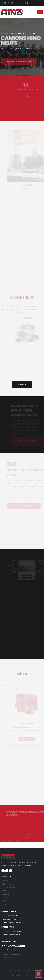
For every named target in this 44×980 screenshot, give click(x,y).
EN (27, 3)
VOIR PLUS (22, 385)
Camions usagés (9, 887)
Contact (6, 904)
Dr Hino (5, 898)
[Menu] (40, 12)
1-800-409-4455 (8, 950)
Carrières (6, 901)
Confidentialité (16, 975)
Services (6, 894)
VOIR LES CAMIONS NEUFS (19, 65)
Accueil (5, 881)
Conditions (29, 975)
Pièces (5, 891)
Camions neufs (8, 884)
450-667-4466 (7, 3)
